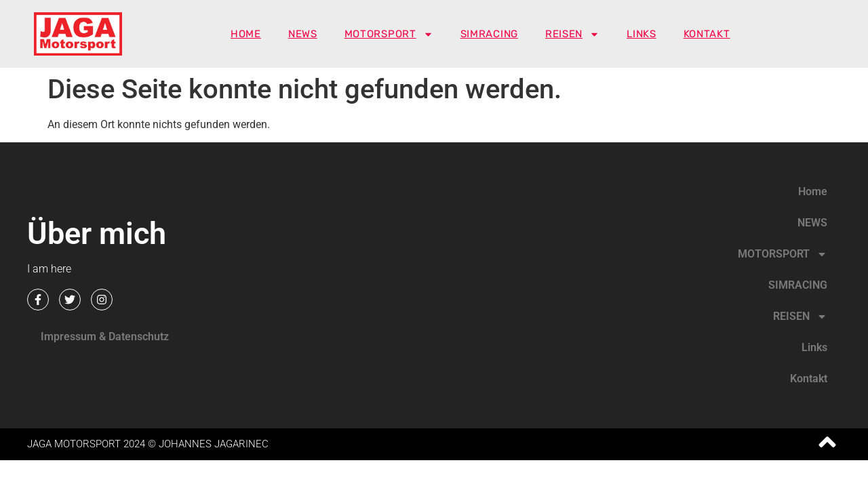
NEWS (303, 34)
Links (642, 34)
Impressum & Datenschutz (105, 337)
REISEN (572, 34)
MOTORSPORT (389, 34)
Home (246, 34)
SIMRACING (489, 34)
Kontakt (707, 34)
